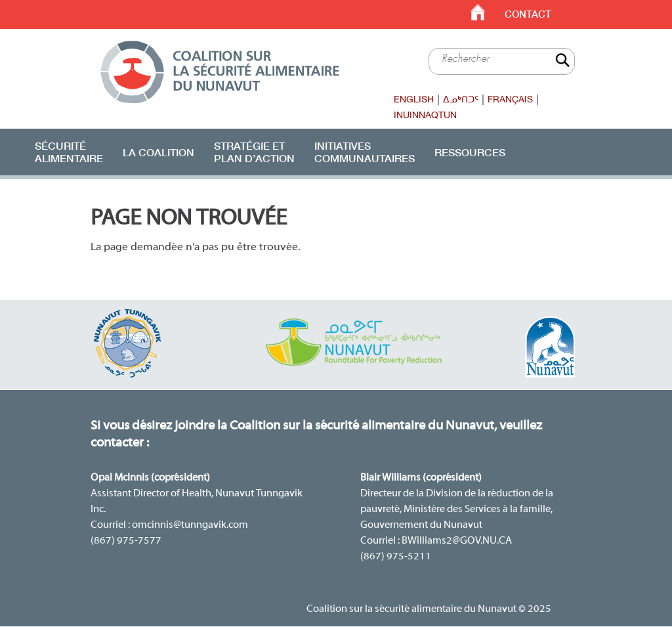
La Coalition (158, 152)
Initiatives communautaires (365, 152)
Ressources (470, 152)
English (414, 99)
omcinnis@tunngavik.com (190, 525)
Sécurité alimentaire (69, 152)
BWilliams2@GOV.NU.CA (457, 541)
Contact (528, 14)
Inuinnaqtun (425, 115)
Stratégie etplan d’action (254, 152)
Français (510, 99)
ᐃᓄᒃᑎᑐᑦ (461, 99)
